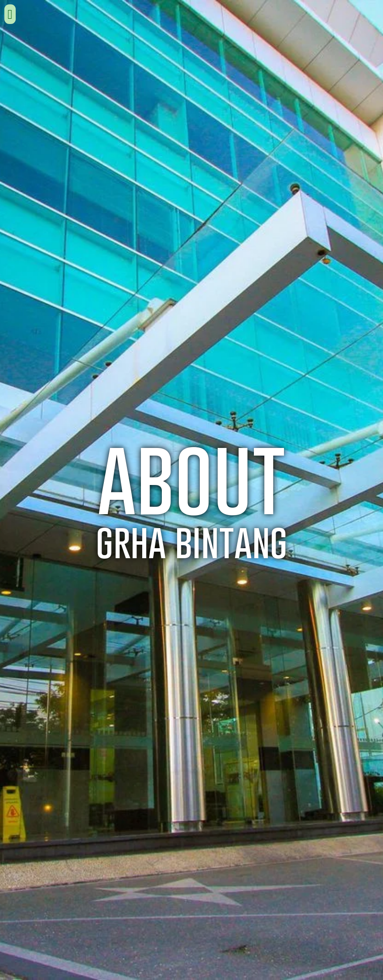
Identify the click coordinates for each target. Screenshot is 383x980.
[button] (10, 14)
